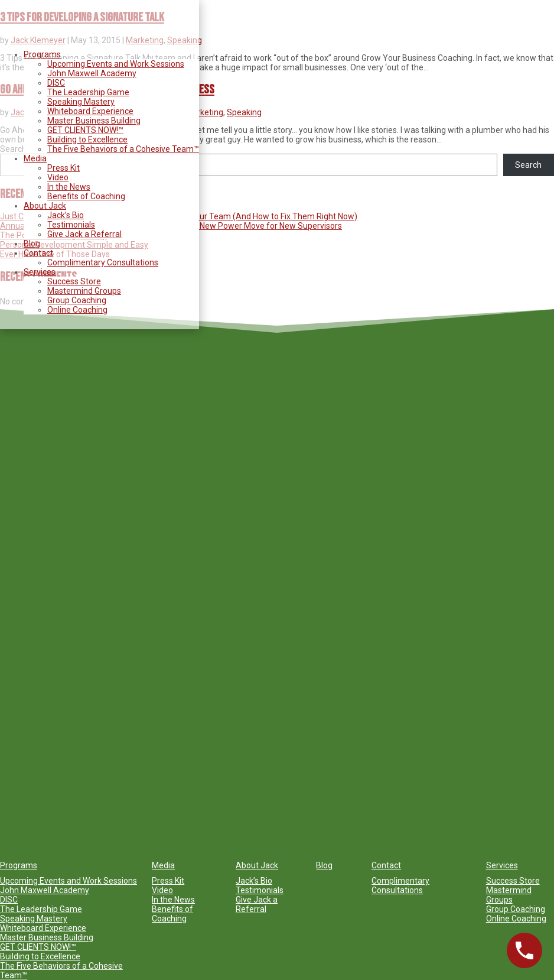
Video (58, 177)
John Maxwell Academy (92, 73)
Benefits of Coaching (86, 196)
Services (40, 272)
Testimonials (71, 225)
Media (35, 158)
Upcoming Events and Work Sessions (116, 64)
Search (528, 165)
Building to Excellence (87, 139)
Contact (38, 253)
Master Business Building (94, 121)
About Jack (45, 206)
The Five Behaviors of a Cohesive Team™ (123, 149)
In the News (69, 187)
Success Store (74, 281)
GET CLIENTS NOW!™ (85, 130)
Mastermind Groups (84, 291)
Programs (42, 54)
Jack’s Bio (66, 215)
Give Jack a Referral (84, 234)
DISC (56, 83)
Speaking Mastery (81, 102)
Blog (32, 244)
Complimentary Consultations (103, 262)
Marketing (204, 112)
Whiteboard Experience (90, 111)
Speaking (244, 112)
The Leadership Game (88, 92)
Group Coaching (77, 300)
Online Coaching (77, 310)
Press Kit (63, 168)
